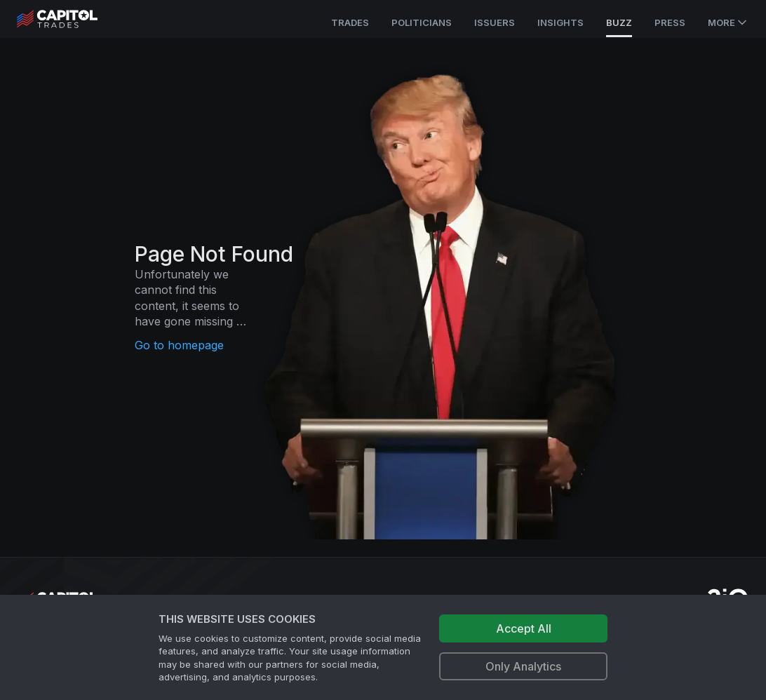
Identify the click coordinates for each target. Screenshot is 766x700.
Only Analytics (523, 666)
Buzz (619, 22)
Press (670, 22)
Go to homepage (179, 345)
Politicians (422, 22)
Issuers (495, 22)
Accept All (524, 628)
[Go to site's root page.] (73, 19)
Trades (350, 22)
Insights (560, 22)
